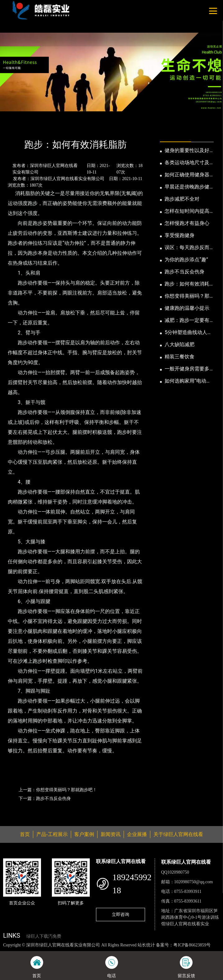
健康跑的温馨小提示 (187, 308)
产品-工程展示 (52, 834)
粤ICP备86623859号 (192, 945)
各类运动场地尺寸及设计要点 (187, 163)
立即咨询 (121, 914)
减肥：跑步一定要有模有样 (187, 321)
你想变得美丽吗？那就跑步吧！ (187, 296)
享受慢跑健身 (180, 235)
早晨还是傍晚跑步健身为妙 (187, 187)
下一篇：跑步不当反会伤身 (45, 798)
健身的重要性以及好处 (187, 151)
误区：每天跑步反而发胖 (187, 248)
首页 (13, 128)
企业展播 (137, 834)
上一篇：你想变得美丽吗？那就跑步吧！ (58, 790)
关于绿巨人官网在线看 (178, 834)
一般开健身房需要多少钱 (187, 369)
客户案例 (84, 834)
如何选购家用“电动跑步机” (188, 381)
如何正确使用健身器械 (187, 175)
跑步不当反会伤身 (184, 272)
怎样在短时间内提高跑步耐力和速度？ (187, 211)
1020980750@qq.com (194, 882)
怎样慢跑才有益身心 (187, 223)
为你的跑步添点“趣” (186, 260)
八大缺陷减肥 (180, 344)
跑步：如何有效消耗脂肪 (187, 284)
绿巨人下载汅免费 (44, 936)
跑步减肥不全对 (182, 199)
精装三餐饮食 (180, 357)
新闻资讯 (34, 128)
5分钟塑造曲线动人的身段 (188, 333)
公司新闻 (58, 128)
